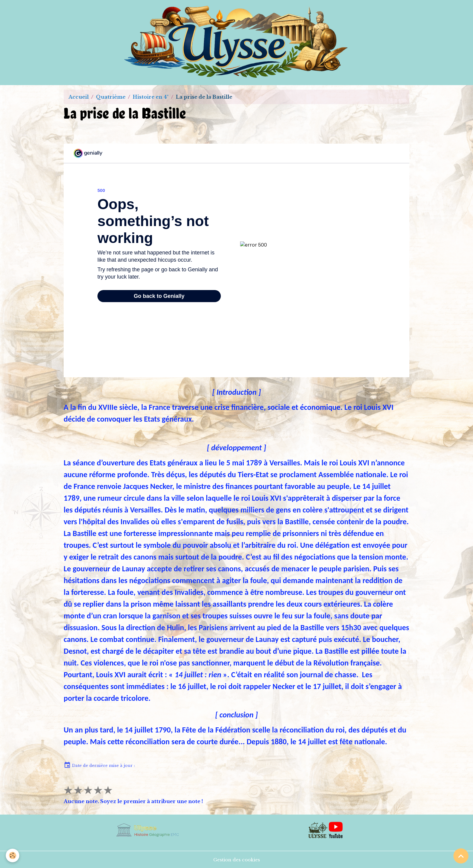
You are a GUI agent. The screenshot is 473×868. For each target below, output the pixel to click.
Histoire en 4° (151, 97)
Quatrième (111, 97)
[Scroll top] (461, 856)
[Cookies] (13, 855)
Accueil (79, 97)
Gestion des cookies (237, 860)
